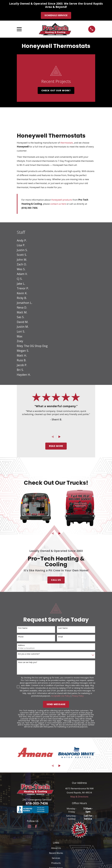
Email (60, 637)
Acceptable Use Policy (61, 696)
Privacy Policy (78, 696)
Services (56, 858)
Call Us (56, 580)
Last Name (63, 628)
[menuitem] (56, 240)
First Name (23, 628)
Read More (56, 446)
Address (21, 645)
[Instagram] (29, 826)
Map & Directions (79, 797)
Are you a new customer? (29, 654)
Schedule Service (56, 15)
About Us (56, 848)
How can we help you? (28, 662)
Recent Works (56, 853)
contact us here (58, 204)
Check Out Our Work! (56, 91)
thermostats (67, 143)
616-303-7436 (37, 803)
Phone (21, 637)
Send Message (56, 704)
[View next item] (60, 437)
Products (56, 863)
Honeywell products (62, 200)
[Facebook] (36, 826)
